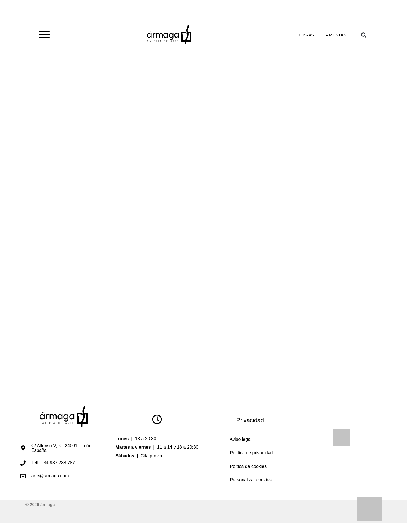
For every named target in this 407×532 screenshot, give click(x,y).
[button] (364, 38)
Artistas (335, 37)
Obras (305, 37)
